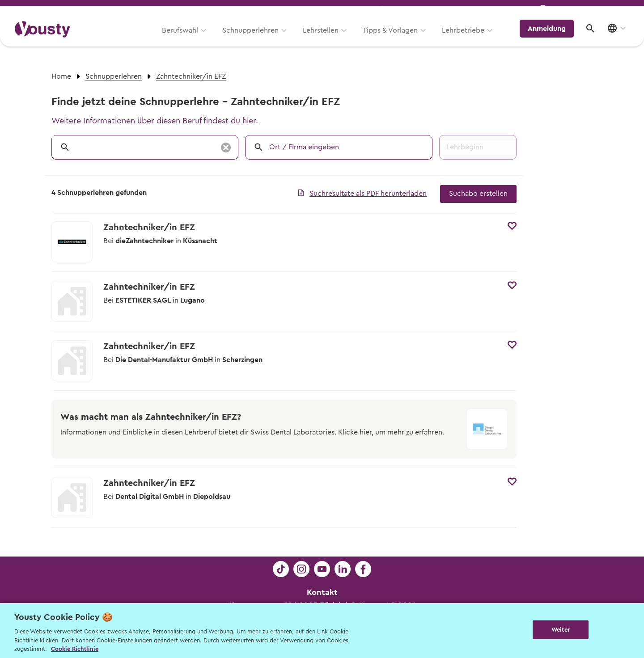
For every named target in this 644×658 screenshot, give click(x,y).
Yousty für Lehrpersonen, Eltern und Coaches (462, 10)
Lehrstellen (326, 39)
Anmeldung (551, 38)
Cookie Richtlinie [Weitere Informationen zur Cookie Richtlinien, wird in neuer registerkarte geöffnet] (75, 649)
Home (61, 76)
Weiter (561, 630)
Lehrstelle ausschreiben (590, 10)
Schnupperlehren (256, 39)
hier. (250, 121)
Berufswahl (186, 39)
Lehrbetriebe (469, 39)
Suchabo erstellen (478, 194)
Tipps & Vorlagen (396, 39)
